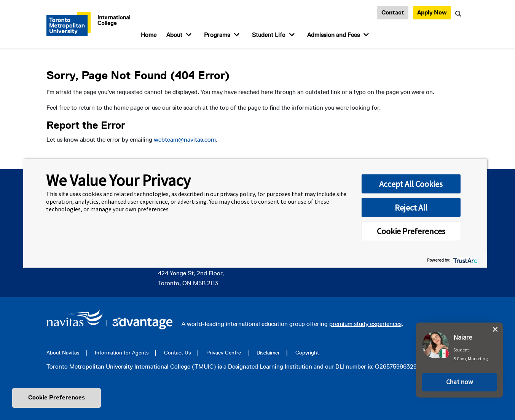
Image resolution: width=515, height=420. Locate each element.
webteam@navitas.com (185, 140)
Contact (393, 12)
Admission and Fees (333, 35)
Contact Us (177, 353)
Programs (217, 35)
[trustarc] (465, 260)
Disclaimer (268, 353)
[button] (459, 380)
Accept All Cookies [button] (411, 184)
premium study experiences (365, 324)
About (174, 35)
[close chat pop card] (495, 327)
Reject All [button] (411, 208)
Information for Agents (122, 353)
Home (149, 35)
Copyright (307, 353)
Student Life (269, 35)
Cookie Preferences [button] (411, 231)
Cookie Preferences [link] (57, 397)
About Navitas (63, 353)
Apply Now (432, 12)
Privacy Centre (224, 353)
